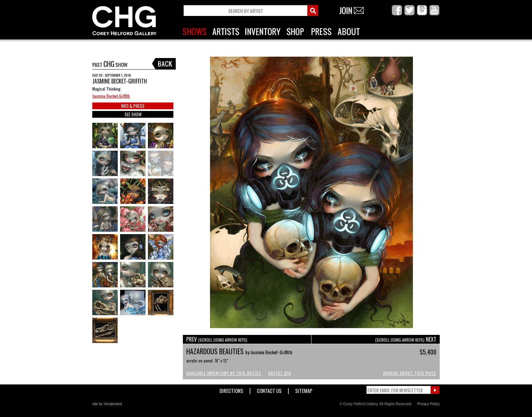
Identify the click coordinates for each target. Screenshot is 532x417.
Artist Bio (280, 373)
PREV (217, 339)
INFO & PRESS (133, 106)
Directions (231, 389)
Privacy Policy (429, 404)
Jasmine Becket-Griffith (111, 96)
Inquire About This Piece (410, 373)
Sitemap (304, 389)
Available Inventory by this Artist (224, 373)
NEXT (406, 339)
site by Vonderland (107, 404)
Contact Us (269, 389)
